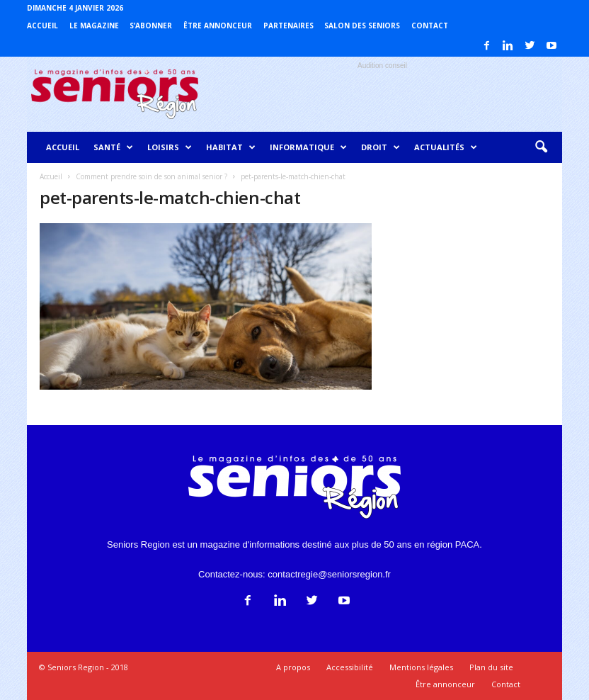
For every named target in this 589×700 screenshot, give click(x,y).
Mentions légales (421, 667)
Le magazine (94, 26)
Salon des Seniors (362, 26)
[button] (541, 147)
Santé (113, 147)
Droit (381, 147)
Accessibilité (350, 667)
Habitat (231, 147)
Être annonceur (218, 26)
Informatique (308, 147)
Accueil (42, 26)
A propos (293, 667)
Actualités (446, 147)
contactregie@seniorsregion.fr (329, 574)
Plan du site (491, 667)
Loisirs (170, 147)
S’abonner (151, 26)
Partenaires (288, 26)
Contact (430, 26)
